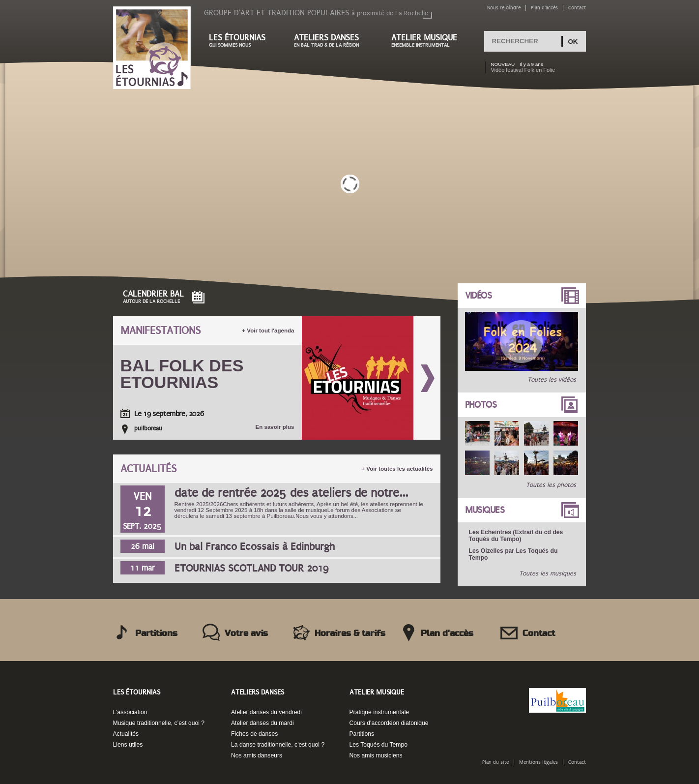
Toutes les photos (551, 485)
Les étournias (242, 41)
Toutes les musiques (548, 573)
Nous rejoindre (504, 8)
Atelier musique (429, 41)
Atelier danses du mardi (262, 723)
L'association (130, 712)
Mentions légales (539, 762)
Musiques (485, 510)
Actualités (148, 469)
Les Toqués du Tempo (379, 745)
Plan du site (495, 762)
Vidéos (479, 296)
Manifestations (160, 331)
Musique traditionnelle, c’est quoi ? (159, 723)
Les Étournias (137, 692)
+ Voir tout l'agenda (268, 331)
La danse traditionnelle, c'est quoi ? (278, 745)
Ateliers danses (333, 41)
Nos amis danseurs (257, 755)
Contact (577, 8)
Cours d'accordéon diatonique (389, 723)
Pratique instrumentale (379, 712)
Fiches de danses (254, 734)
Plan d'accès (544, 8)
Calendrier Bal (153, 297)
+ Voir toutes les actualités (397, 469)
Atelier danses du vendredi (266, 712)
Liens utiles (128, 745)
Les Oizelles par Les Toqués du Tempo (513, 554)
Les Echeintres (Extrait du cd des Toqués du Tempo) (516, 536)
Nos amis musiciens (376, 755)
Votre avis (246, 633)
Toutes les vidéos (552, 380)
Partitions (156, 633)
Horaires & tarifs (350, 633)
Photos (481, 405)
